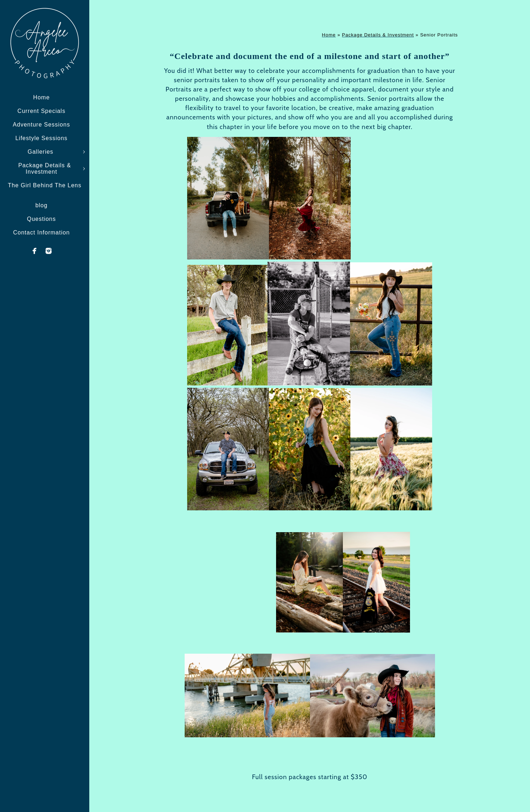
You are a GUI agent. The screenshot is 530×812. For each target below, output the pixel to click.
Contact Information (42, 232)
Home (42, 97)
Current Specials (41, 111)
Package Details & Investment (45, 169)
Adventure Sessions (41, 125)
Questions (41, 219)
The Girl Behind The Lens (45, 185)
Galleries (41, 152)
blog (41, 205)
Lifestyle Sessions (41, 138)
